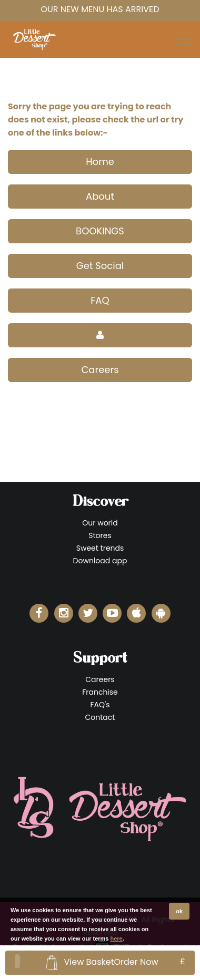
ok (179, 911)
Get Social (100, 266)
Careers (100, 370)
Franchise (100, 692)
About (100, 196)
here (117, 938)
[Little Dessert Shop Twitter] (88, 613)
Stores (100, 535)
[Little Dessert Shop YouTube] (112, 613)
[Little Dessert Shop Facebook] (39, 613)
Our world (100, 523)
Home (100, 162)
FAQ (100, 300)
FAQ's (100, 705)
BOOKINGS (100, 231)
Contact (100, 717)
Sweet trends (100, 548)
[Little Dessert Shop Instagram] (64, 613)
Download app (100, 561)
